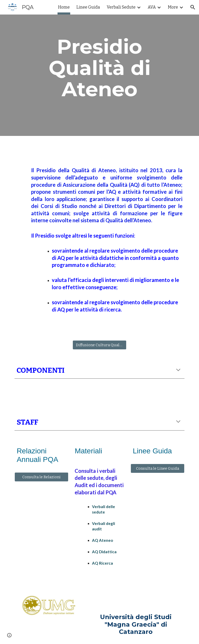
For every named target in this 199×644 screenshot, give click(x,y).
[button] (193, 7)
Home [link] (64, 7)
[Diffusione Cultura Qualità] (99, 345)
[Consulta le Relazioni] (41, 477)
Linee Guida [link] (88, 7)
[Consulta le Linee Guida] (157, 468)
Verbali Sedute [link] (121, 7)
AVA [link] (152, 7)
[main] (99, 68)
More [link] (173, 7)
